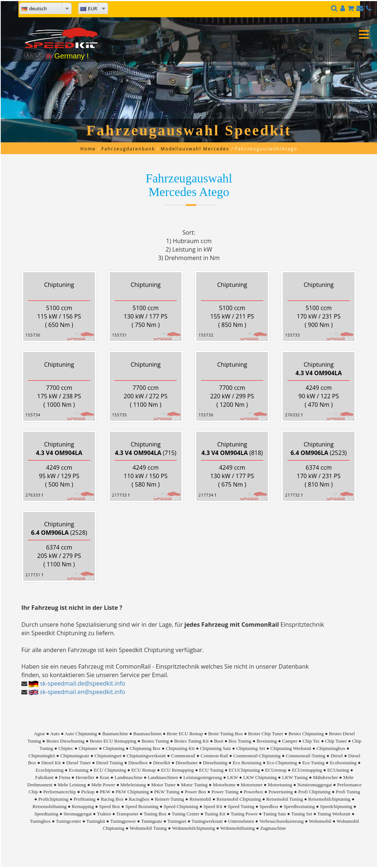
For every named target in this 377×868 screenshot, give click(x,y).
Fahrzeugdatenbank (128, 149)
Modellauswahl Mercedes (195, 149)
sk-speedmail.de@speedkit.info (82, 683)
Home (88, 149)
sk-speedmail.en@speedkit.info (82, 692)
